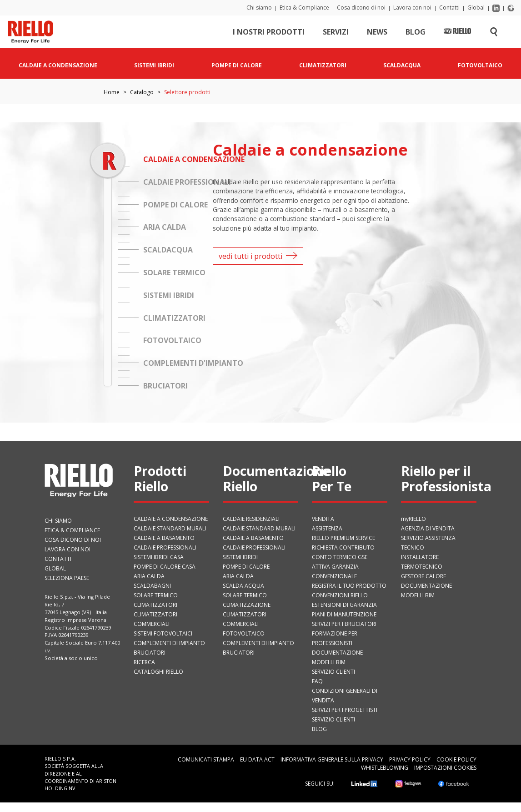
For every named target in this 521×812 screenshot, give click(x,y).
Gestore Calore (423, 576)
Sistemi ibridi (240, 557)
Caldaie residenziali (251, 519)
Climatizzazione (247, 605)
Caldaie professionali (165, 547)
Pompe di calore (246, 567)
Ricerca (144, 662)
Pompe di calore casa (165, 567)
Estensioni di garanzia (344, 605)
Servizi (336, 34)
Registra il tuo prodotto (349, 586)
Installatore (420, 557)
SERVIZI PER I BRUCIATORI (344, 624)
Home (112, 92)
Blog (416, 34)
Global (476, 8)
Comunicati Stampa (206, 759)
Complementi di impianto (169, 643)
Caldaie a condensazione (171, 519)
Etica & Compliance (304, 8)
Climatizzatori (155, 605)
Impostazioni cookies (445, 768)
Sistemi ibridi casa (159, 557)
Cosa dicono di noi (361, 8)
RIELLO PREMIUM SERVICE (343, 538)
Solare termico (156, 595)
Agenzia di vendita (428, 528)
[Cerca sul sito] (494, 34)
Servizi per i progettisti (345, 710)
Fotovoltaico (244, 633)
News (377, 34)
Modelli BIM (329, 662)
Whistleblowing (385, 768)
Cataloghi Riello (158, 672)
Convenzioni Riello (340, 595)
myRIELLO (413, 519)
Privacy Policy (410, 759)
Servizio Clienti (333, 672)
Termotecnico (422, 567)
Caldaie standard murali (170, 528)
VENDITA (323, 519)
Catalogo (142, 92)
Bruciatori (150, 653)
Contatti (449, 8)
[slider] (108, 160)
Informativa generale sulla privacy (332, 759)
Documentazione (337, 653)
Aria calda (149, 576)
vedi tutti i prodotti (258, 256)
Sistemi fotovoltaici (163, 633)
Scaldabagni (152, 586)
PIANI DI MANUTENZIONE (344, 614)
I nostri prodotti (269, 34)
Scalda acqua (243, 586)
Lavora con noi (412, 8)
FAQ (317, 681)
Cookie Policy (456, 759)
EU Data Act (257, 759)
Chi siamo (259, 8)
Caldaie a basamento (164, 538)
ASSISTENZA (327, 528)
